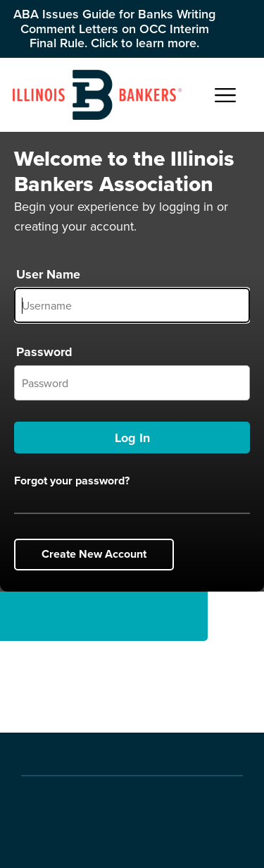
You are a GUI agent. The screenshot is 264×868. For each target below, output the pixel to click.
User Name (48, 274)
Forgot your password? (72, 481)
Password (44, 352)
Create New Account (94, 554)
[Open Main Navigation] (225, 95)
